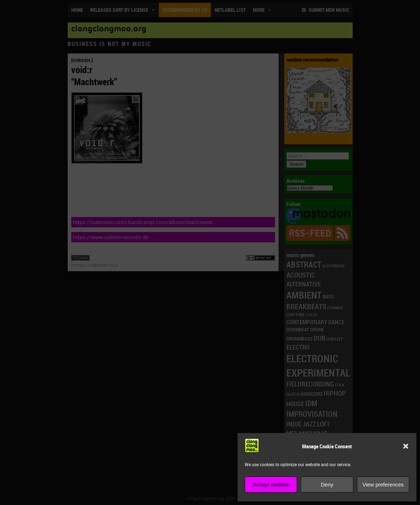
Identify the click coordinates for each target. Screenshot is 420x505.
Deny (327, 485)
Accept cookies (271, 485)
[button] (406, 446)
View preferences (383, 485)
